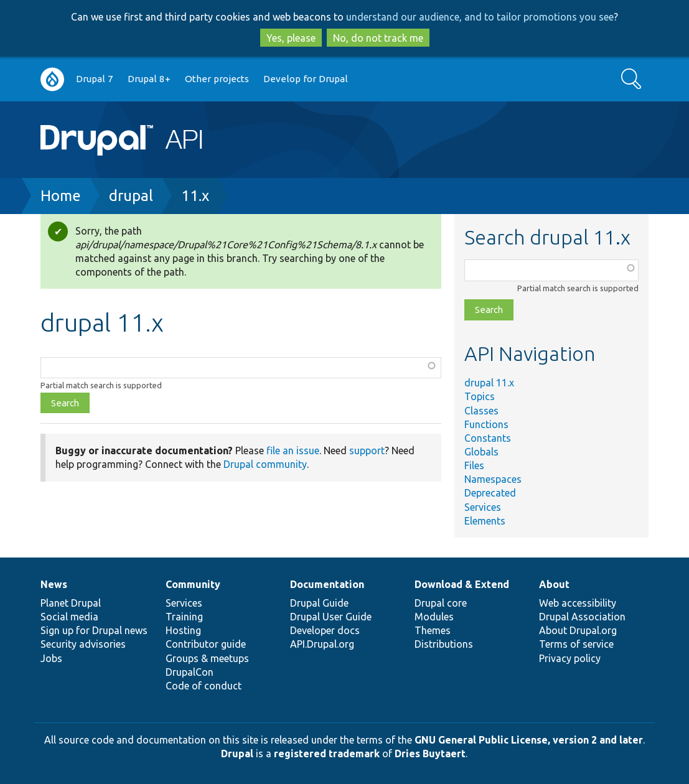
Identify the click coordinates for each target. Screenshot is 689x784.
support (367, 450)
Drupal (237, 754)
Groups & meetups (207, 658)
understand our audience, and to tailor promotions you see (480, 17)
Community (193, 584)
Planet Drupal (71, 603)
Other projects (217, 79)
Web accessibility (578, 603)
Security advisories (83, 644)
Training (184, 617)
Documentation (327, 584)
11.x (195, 196)
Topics (480, 396)
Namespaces (493, 479)
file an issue (293, 450)
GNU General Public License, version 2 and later (529, 740)
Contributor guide (206, 644)
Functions (486, 424)
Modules (434, 617)
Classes (481, 411)
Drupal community (265, 464)
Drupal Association (582, 617)
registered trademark (327, 754)
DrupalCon (190, 672)
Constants (488, 438)
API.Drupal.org (322, 644)
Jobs (51, 658)
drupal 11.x (489, 383)
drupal (131, 196)
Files (474, 465)
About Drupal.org (578, 630)
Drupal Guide (319, 603)
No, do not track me (378, 38)
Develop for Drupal (306, 79)
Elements (485, 521)
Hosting (183, 630)
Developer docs (325, 630)
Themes (433, 630)
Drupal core (441, 603)
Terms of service (576, 644)
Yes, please (291, 38)
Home (61, 196)
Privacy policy (570, 658)
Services (483, 507)
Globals (481, 452)
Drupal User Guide (331, 617)
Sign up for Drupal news (94, 630)
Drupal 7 (95, 79)
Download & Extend (462, 584)
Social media (69, 617)
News (54, 584)
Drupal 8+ (149, 79)
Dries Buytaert (430, 754)
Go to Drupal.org (52, 79)
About (554, 584)
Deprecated (490, 493)
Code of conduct (204, 686)
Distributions (444, 644)
